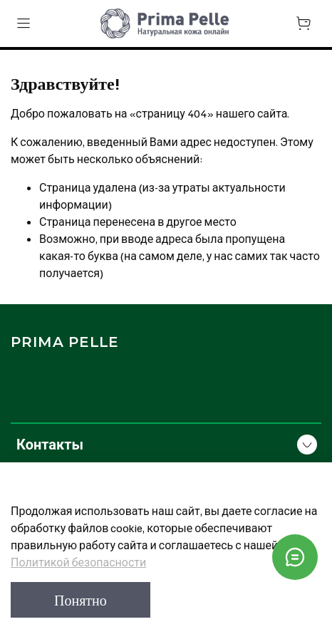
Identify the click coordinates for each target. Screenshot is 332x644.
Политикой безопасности (78, 562)
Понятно (81, 600)
